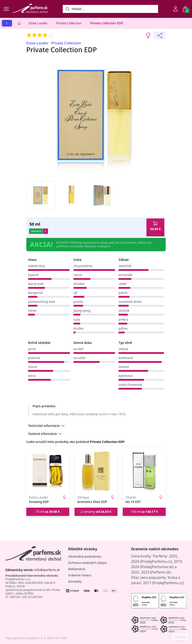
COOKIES (180, 637)
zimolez (79, 284)
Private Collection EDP (106, 23)
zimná (33, 367)
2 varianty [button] (96, 512)
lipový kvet (36, 284)
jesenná (34, 358)
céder (123, 284)
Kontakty (75, 581)
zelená (123, 349)
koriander (126, 275)
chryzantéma (83, 266)
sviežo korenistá (130, 385)
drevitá (124, 367)
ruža (77, 319)
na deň (78, 349)
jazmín (78, 302)
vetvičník (125, 266)
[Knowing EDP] (48, 471)
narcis (78, 275)
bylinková (125, 376)
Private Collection (69, 23)
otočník (124, 311)
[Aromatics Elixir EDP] (96, 471)
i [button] (45, 231)
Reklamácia (77, 569)
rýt (75, 293)
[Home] (19, 23)
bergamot (35, 293)
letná (32, 376)
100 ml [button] (144, 512)
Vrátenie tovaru (80, 575)
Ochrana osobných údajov (88, 563)
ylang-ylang (82, 311)
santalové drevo (130, 302)
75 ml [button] (48, 512)
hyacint (33, 275)
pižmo (123, 328)
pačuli (123, 293)
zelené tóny (37, 266)
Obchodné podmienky (85, 556)
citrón (32, 311)
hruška (78, 328)
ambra (123, 319)
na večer (80, 358)
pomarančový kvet (42, 302)
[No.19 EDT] (144, 471)
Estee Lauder (38, 23)
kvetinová (126, 358)
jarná (32, 349)
